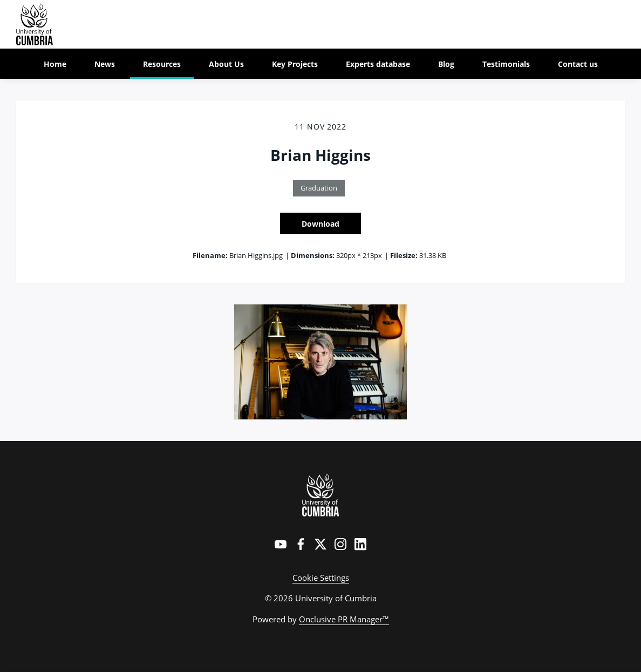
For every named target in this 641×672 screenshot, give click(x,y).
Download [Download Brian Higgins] (320, 224)
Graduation (319, 188)
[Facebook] (301, 544)
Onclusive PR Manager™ (344, 619)
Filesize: (404, 255)
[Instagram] (340, 544)
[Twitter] (320, 544)
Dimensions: (313, 255)
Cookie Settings (321, 578)
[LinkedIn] (360, 544)
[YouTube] (281, 544)
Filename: (210, 255)
